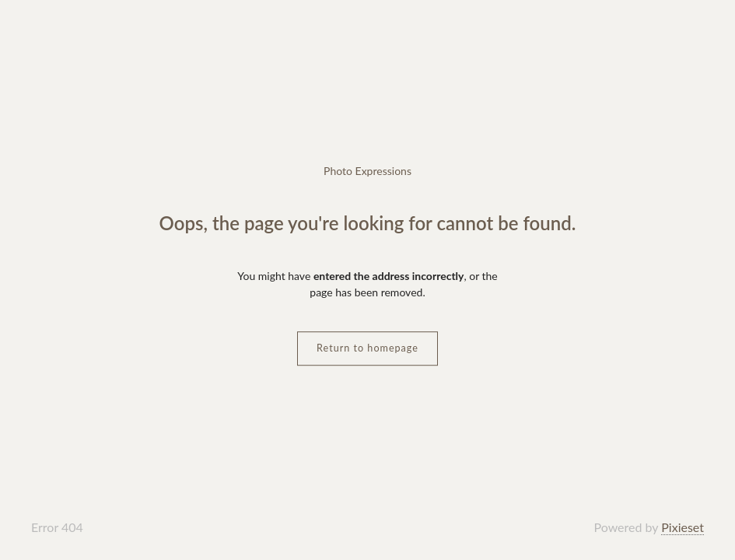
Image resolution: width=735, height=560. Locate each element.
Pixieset (682, 527)
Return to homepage (367, 348)
